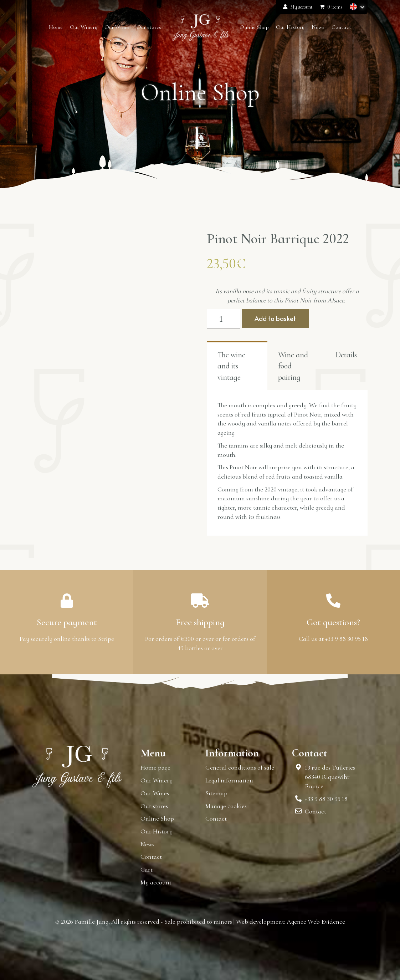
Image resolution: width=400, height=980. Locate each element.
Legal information (229, 780)
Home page (155, 767)
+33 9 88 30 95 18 (326, 799)
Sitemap (216, 793)
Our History (157, 831)
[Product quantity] (224, 319)
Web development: (261, 922)
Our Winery (157, 780)
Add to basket (275, 318)
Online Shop (157, 818)
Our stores (154, 806)
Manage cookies (226, 806)
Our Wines (155, 793)
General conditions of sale (240, 767)
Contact (151, 857)
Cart (147, 869)
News (147, 844)
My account (298, 7)
